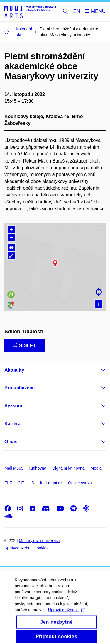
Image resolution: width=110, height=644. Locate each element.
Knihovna (38, 468)
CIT (21, 483)
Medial (97, 468)
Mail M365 (14, 468)
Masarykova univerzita (39, 541)
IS (32, 483)
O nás (11, 442)
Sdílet (24, 346)
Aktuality (14, 370)
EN (77, 11)
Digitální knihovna (68, 468)
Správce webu (17, 548)
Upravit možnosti (67, 617)
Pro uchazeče (20, 388)
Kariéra (12, 424)
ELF (8, 483)
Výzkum (13, 406)
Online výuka (80, 483)
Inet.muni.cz (51, 483)
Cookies (41, 548)
